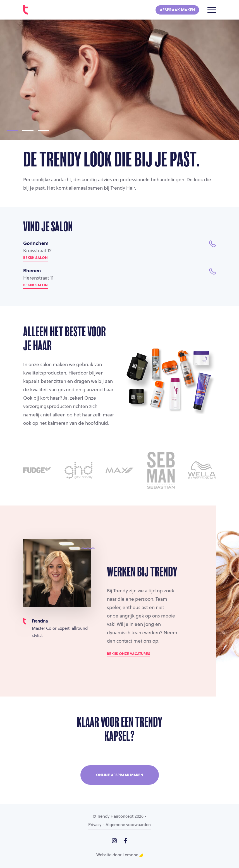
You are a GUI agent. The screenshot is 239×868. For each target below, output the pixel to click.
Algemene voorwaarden (128, 825)
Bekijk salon (35, 258)
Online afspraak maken (120, 775)
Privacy (95, 825)
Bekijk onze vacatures (129, 654)
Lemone (133, 855)
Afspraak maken (177, 10)
